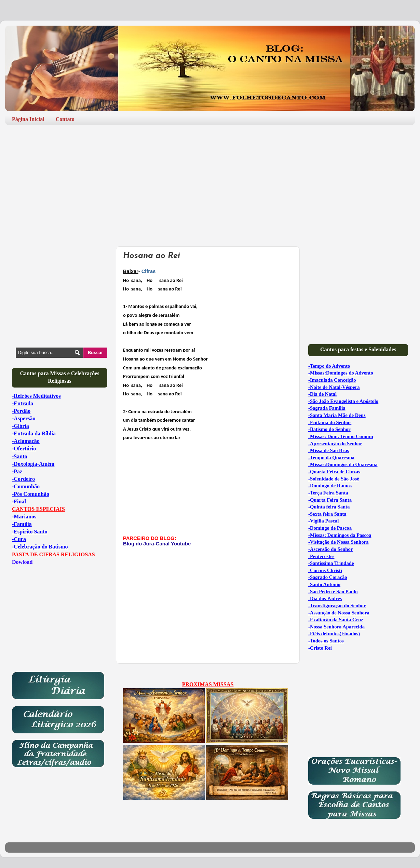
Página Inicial (28, 119)
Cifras (149, 271)
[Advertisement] (210, 183)
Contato (65, 119)
